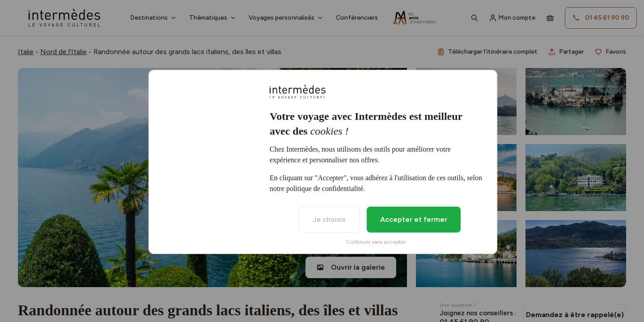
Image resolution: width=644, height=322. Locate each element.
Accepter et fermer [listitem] (414, 219)
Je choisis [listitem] (329, 219)
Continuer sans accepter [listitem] (376, 242)
